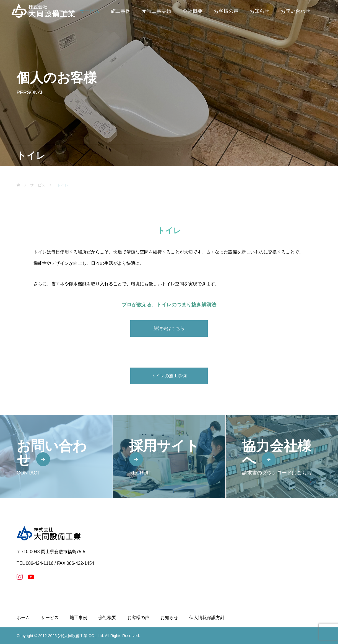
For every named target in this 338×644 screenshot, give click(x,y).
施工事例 (121, 11)
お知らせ (259, 11)
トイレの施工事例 (169, 376)
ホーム (23, 618)
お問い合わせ (295, 11)
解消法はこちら (169, 328)
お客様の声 (226, 11)
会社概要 (193, 11)
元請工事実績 (157, 11)
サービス (90, 11)
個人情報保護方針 (207, 618)
